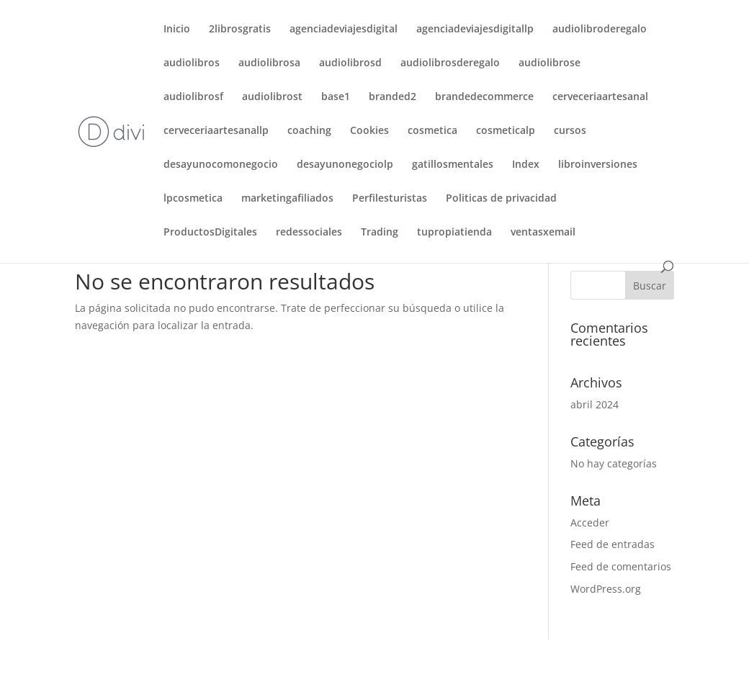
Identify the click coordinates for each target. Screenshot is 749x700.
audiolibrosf (193, 97)
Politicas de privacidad (501, 199)
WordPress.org (606, 589)
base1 (336, 97)
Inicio (177, 30)
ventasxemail (543, 233)
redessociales (309, 233)
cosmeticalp (506, 131)
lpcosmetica (193, 199)
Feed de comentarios (621, 566)
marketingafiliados (287, 199)
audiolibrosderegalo (450, 63)
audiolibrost (272, 97)
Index (526, 165)
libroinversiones (598, 165)
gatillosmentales (453, 165)
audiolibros (192, 63)
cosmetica (432, 131)
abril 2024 (595, 404)
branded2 (393, 97)
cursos (570, 131)
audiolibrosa (269, 63)
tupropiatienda (454, 233)
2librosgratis (240, 30)
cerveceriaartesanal (600, 97)
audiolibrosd (350, 63)
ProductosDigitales (210, 233)
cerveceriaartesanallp (216, 131)
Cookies (369, 131)
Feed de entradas (613, 544)
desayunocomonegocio (221, 165)
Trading (380, 233)
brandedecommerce (484, 97)
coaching (309, 131)
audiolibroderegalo (600, 30)
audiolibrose (550, 63)
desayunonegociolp (345, 165)
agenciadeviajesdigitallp (475, 30)
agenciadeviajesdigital (344, 30)
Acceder (590, 522)
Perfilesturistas (390, 199)
